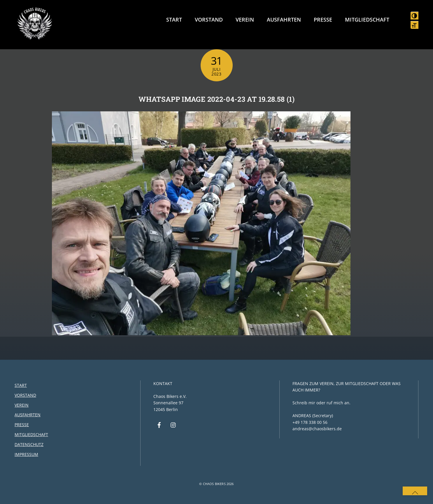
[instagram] (173, 425)
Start (174, 20)
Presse (323, 20)
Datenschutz (29, 444)
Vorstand (209, 20)
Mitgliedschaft (367, 20)
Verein (245, 20)
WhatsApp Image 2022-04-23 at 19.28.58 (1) (217, 99)
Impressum (26, 454)
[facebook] (159, 425)
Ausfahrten (284, 20)
